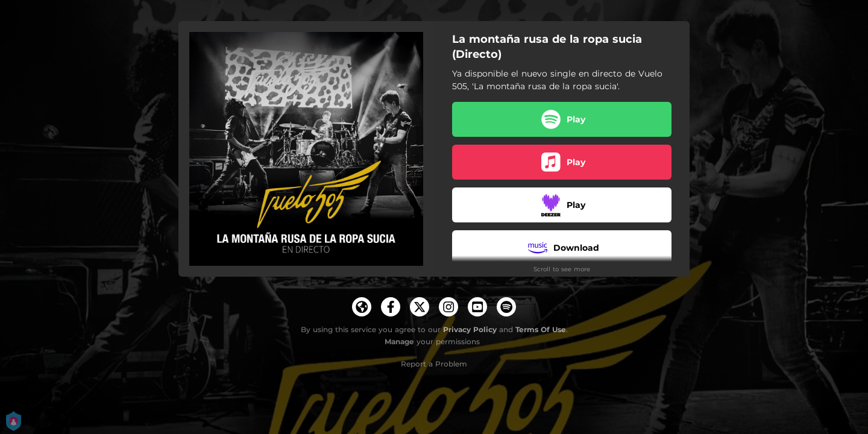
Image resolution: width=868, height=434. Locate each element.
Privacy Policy (470, 329)
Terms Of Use (541, 329)
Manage (399, 341)
